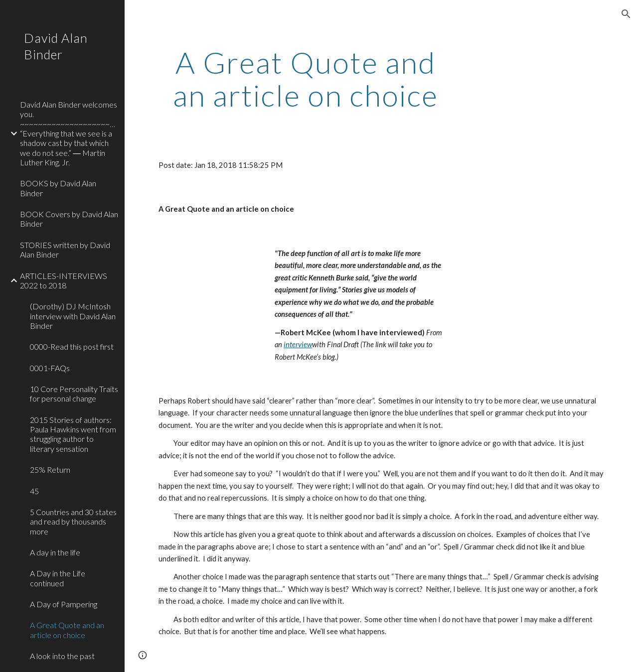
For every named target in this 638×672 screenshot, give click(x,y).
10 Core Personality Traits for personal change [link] (74, 394)
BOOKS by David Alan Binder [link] (58, 188)
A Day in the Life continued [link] (58, 578)
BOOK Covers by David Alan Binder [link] (69, 219)
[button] (626, 14)
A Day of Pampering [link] (64, 604)
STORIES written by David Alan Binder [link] (65, 250)
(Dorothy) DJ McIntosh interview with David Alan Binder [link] (73, 316)
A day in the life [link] (55, 552)
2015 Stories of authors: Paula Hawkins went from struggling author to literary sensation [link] (73, 434)
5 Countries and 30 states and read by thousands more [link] (73, 522)
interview (298, 344)
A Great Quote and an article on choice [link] (67, 630)
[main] (306, 79)
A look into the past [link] (62, 656)
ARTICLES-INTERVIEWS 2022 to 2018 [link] (64, 280)
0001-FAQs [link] (50, 368)
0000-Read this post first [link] (72, 346)
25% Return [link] (50, 470)
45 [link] (34, 491)
